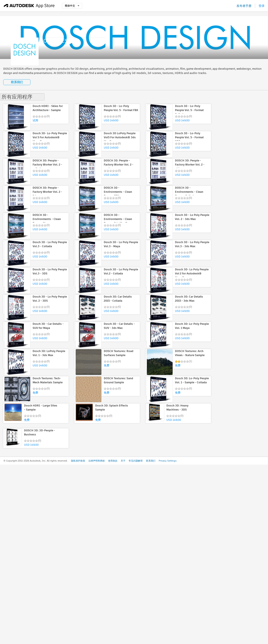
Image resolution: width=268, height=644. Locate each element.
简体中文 (72, 6)
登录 (262, 6)
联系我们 (17, 82)
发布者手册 (244, 6)
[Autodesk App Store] (29, 6)
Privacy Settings (168, 461)
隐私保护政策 (78, 461)
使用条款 (113, 461)
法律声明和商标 (97, 461)
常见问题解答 (136, 461)
